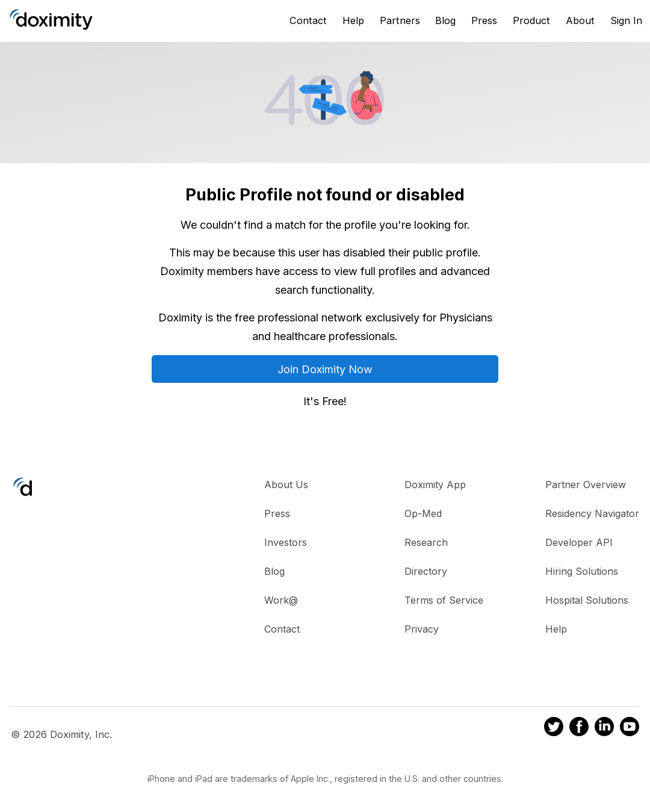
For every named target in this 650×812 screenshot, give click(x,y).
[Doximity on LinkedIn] (604, 728)
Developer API (579, 542)
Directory (426, 571)
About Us (286, 485)
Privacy (422, 629)
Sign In (626, 20)
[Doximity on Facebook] (579, 728)
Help (353, 20)
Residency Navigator (592, 513)
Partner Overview (586, 485)
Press (484, 20)
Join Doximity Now (325, 369)
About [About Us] (580, 20)
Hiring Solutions (582, 571)
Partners (400, 20)
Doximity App (435, 485)
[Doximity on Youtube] (630, 728)
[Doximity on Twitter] (554, 728)
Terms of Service (444, 600)
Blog (445, 20)
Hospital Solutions (587, 600)
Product (531, 20)
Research (426, 542)
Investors (286, 542)
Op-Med (423, 513)
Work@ (281, 600)
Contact (308, 20)
